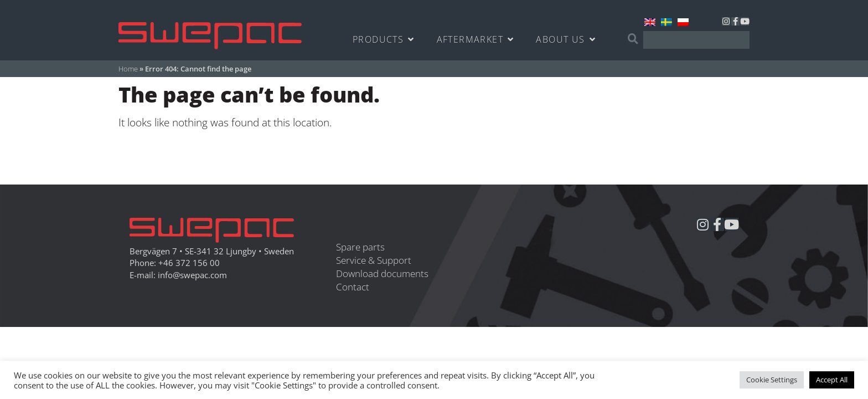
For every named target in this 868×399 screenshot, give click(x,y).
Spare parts (360, 247)
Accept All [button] (832, 380)
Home (128, 69)
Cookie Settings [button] (772, 380)
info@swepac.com (192, 275)
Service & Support (374, 260)
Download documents (382, 273)
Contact (353, 287)
